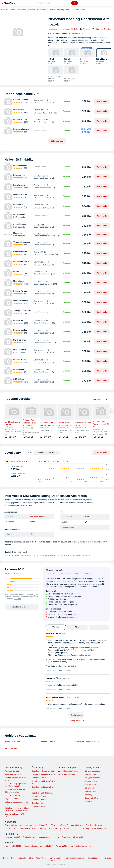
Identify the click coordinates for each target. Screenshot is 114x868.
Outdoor (77, 829)
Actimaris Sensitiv (12, 771)
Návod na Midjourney (65, 846)
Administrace (41, 858)
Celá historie (53, 453)
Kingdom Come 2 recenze (49, 837)
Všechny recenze (75, 721)
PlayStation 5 (63, 825)
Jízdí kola (68, 829)
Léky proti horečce (92, 778)
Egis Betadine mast (13, 795)
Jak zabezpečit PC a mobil (73, 837)
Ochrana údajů (55, 858)
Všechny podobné (101, 399)
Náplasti (88, 801)
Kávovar (99, 825)
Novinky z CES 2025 (13, 846)
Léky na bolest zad (93, 771)
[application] (73, 472)
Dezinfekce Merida (39, 806)
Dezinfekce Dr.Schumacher (42, 793)
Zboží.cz (4, 10)
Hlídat (96, 29)
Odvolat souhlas (94, 858)
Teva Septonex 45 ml (13, 774)
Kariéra (62, 861)
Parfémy (43, 829)
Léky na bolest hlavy (93, 774)
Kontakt (52, 861)
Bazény (86, 829)
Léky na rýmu (91, 791)
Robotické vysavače (22, 829)
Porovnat (85, 29)
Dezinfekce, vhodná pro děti (43, 771)
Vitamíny (89, 795)
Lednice (8, 829)
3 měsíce (40, 453)
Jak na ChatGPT (47, 846)
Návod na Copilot (31, 846)
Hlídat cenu (101, 453)
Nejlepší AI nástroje (83, 846)
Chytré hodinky (11, 825)
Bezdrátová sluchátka (28, 825)
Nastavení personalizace (74, 858)
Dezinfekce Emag (39, 796)
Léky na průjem (91, 781)
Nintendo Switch (77, 825)
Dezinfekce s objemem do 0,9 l (87, 742)
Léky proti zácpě (92, 785)
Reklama (107, 858)
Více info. (18, 599)
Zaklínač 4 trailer (30, 837)
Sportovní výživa (92, 798)
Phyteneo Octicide (12, 799)
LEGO (52, 825)
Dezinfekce (42, 10)
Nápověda (22, 858)
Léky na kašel (91, 788)
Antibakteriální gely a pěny (69, 771)
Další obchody (57, 141)
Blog (31, 858)
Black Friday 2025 (99, 829)
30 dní (30, 453)
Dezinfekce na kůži (12, 749)
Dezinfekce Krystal (39, 800)
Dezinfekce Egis (38, 803)
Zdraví (13, 10)
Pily (50, 829)
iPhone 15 (43, 825)
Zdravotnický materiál (26, 10)
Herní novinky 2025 (13, 837)
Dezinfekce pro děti (12, 742)
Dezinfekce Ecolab (39, 778)
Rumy (35, 829)
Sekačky (58, 829)
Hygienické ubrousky (67, 774)
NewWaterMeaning (37, 517)
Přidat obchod (9, 858)
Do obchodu (102, 101)
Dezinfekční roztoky (48, 742)
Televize (89, 825)
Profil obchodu (19, 217)
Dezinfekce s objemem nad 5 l (44, 774)
